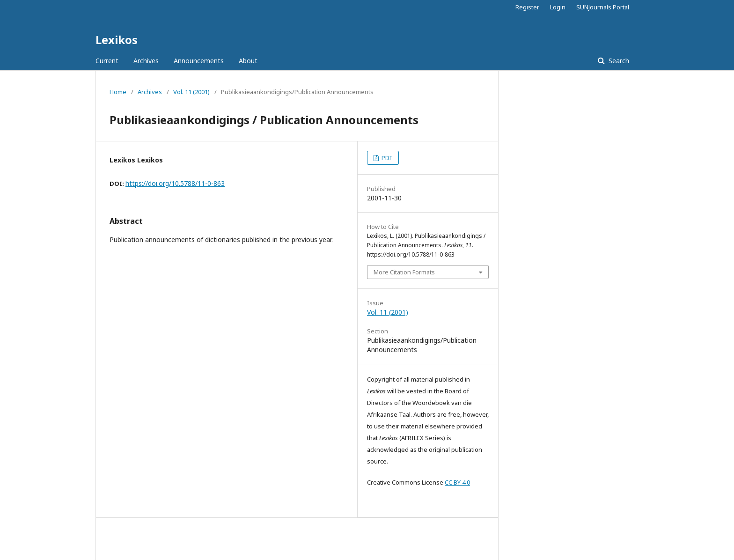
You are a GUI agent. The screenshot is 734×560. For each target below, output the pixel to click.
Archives (146, 61)
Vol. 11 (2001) (191, 92)
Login (558, 7)
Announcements (199, 61)
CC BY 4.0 (457, 482)
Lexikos (117, 40)
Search (618, 61)
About (248, 61)
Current (107, 61)
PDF (386, 158)
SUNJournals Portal (603, 7)
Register (527, 7)
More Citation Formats (404, 272)
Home (118, 92)
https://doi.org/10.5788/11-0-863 (175, 183)
